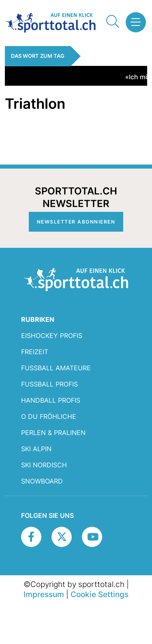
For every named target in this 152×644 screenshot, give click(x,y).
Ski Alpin (36, 449)
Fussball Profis (49, 384)
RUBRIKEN (38, 319)
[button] (134, 22)
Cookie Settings (100, 594)
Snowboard (42, 481)
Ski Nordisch (44, 465)
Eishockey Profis (52, 336)
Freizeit (35, 352)
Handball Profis (51, 400)
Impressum (44, 594)
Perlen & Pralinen (53, 433)
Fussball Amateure (56, 368)
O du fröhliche (49, 416)
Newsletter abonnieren (76, 222)
